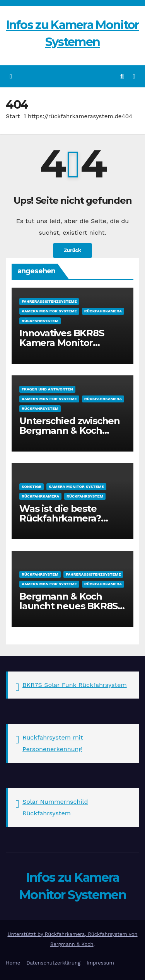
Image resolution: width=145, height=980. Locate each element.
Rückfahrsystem (40, 321)
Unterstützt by (26, 934)
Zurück (72, 250)
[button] (122, 76)
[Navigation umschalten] (134, 76)
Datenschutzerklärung (53, 963)
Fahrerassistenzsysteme (49, 301)
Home (13, 963)
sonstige (32, 487)
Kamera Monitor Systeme (49, 311)
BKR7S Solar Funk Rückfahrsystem (75, 685)
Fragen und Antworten (47, 389)
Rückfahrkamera (103, 311)
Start (13, 116)
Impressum (100, 963)
